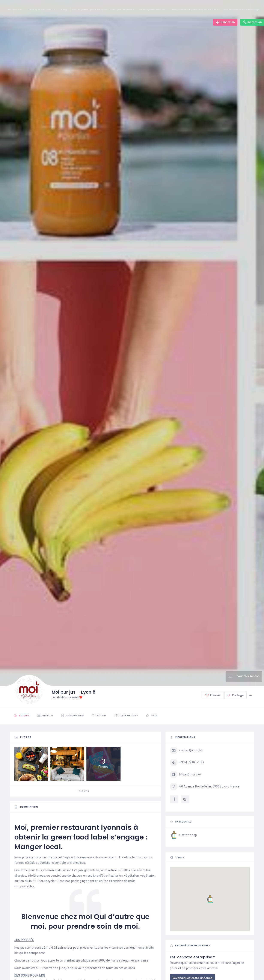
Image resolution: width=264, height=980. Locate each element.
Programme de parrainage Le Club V (195, 9)
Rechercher (15, 9)
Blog (64, 9)
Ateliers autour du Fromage (242, 9)
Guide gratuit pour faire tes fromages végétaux (103, 9)
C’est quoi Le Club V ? (41, 9)
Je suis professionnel (153, 9)
